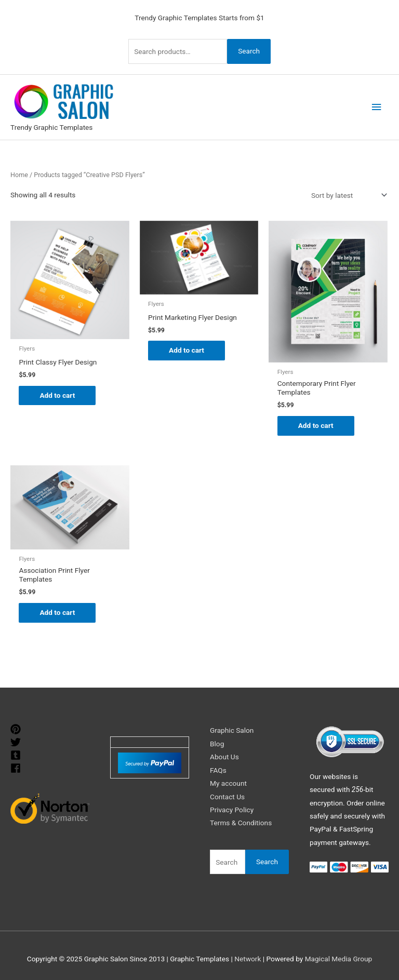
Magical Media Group (339, 959)
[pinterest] (17, 730)
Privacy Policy (232, 810)
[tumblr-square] (17, 756)
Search (249, 51)
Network (248, 959)
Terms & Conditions (241, 823)
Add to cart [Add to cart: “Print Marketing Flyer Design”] (187, 350)
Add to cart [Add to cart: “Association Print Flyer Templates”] (57, 612)
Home (19, 175)
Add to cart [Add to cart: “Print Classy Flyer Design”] (57, 395)
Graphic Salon (232, 731)
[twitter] (17, 743)
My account (228, 783)
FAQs (218, 770)
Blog (217, 744)
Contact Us (227, 797)
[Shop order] (347, 195)
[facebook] (17, 769)
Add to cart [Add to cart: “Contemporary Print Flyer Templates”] (316, 425)
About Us (224, 757)
